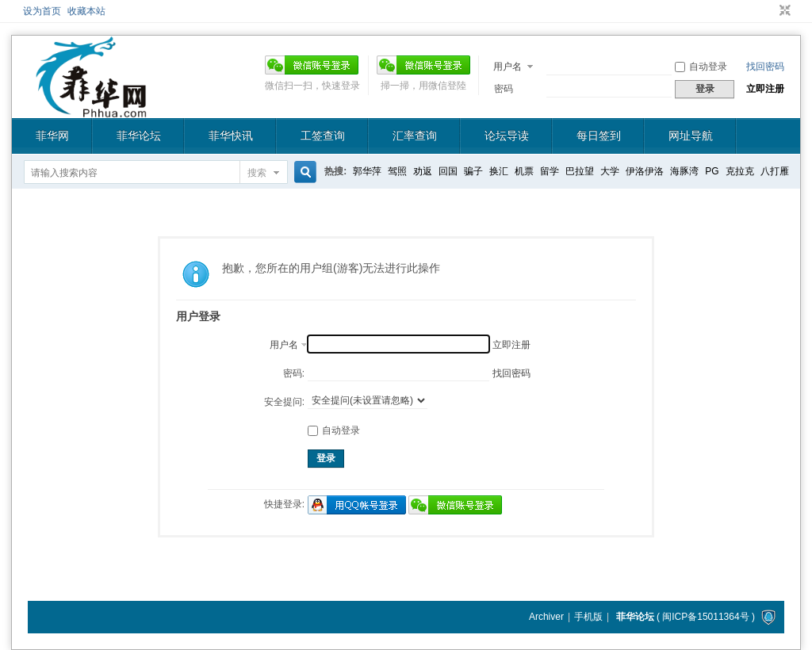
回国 (448, 171)
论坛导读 (507, 136)
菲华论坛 (139, 136)
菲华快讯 (231, 136)
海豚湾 (684, 171)
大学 (610, 171)
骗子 (473, 171)
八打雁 (775, 171)
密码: (294, 373)
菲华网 (52, 136)
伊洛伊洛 (645, 171)
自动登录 (701, 67)
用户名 (507, 67)
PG (712, 171)
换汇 (499, 171)
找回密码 (765, 67)
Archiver (546, 617)
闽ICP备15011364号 (705, 617)
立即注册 (765, 89)
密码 (504, 89)
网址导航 (691, 136)
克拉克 (740, 171)
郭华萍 (367, 171)
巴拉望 (580, 171)
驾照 (397, 171)
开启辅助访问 (770, 11)
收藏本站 (86, 11)
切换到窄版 (783, 11)
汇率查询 (415, 136)
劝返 (423, 171)
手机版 (588, 617)
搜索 (257, 173)
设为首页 (42, 11)
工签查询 (323, 136)
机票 (524, 171)
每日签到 (599, 136)
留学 (550, 171)
